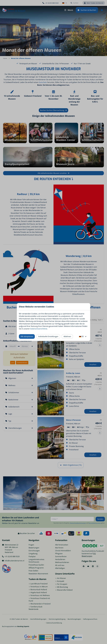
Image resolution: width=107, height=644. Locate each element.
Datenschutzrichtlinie (39, 329)
